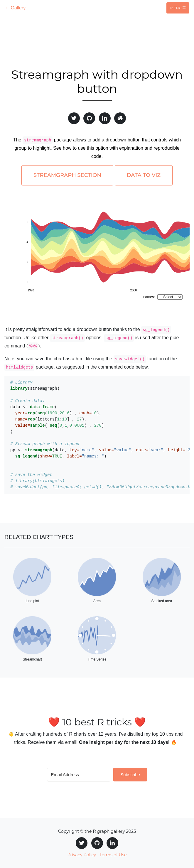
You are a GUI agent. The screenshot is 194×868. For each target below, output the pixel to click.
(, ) (58, 456)
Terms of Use (113, 855)
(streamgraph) (35, 389)
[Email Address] (79, 775)
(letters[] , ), (49, 419)
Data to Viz (144, 175)
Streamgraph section (67, 175)
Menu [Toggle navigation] (178, 8)
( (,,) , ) (57, 425)
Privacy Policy (82, 855)
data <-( (34, 407)
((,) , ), (56, 413)
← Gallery (15, 8)
